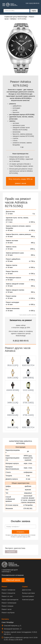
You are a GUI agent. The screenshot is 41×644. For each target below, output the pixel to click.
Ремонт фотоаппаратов (10, 600)
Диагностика (27, 590)
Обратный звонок (13, 580)
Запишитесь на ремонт (21, 320)
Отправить (20, 532)
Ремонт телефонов (8, 590)
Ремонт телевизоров (9, 603)
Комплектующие (28, 600)
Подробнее (11, 552)
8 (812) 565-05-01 (21, 341)
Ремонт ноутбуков (8, 613)
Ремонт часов (7, 609)
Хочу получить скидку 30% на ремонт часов (20, 181)
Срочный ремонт (28, 596)
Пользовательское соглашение (13, 575)
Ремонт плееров (7, 606)
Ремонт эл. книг (7, 596)
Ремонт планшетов (8, 593)
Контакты (5, 619)
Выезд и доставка (28, 593)
